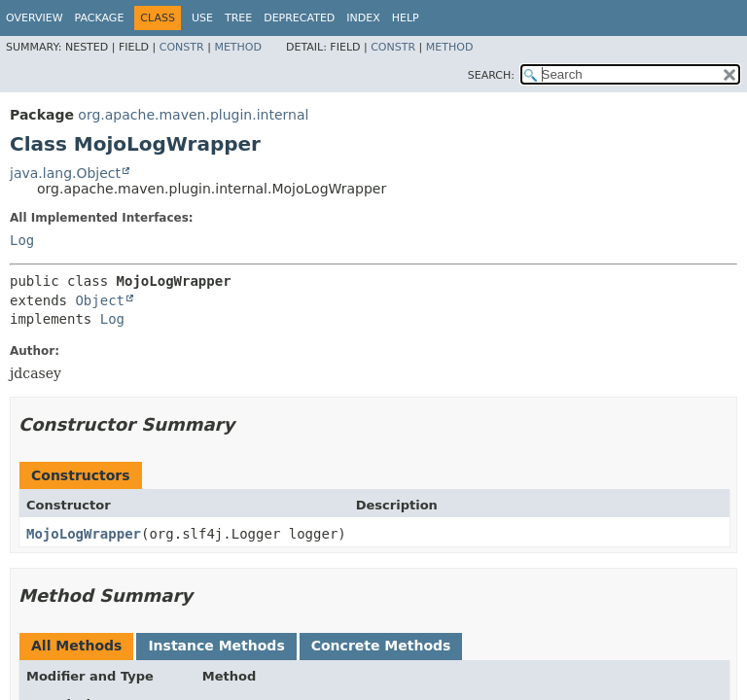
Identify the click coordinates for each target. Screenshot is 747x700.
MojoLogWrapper (84, 534)
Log (22, 240)
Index (363, 18)
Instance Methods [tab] (216, 646)
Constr (182, 47)
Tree (238, 18)
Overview (35, 18)
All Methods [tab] (76, 646)
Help (406, 18)
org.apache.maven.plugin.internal (193, 115)
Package (100, 18)
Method (238, 47)
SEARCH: (491, 75)
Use (202, 18)
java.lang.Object (65, 173)
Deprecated (299, 18)
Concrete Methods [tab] (381, 646)
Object (100, 300)
